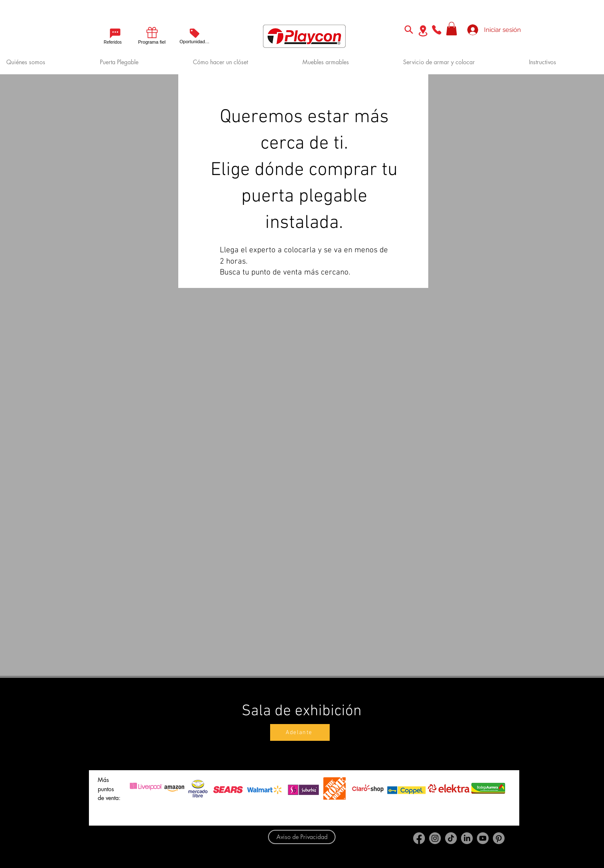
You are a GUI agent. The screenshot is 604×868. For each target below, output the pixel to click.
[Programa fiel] (152, 35)
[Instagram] (435, 838)
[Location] (423, 31)
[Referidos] (109, 36)
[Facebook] (419, 838)
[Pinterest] (499, 838)
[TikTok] (451, 838)
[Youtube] (483, 838)
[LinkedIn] (467, 838)
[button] (452, 29)
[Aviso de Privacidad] (302, 837)
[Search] (409, 29)
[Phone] (437, 30)
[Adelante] (300, 732)
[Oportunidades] (195, 35)
